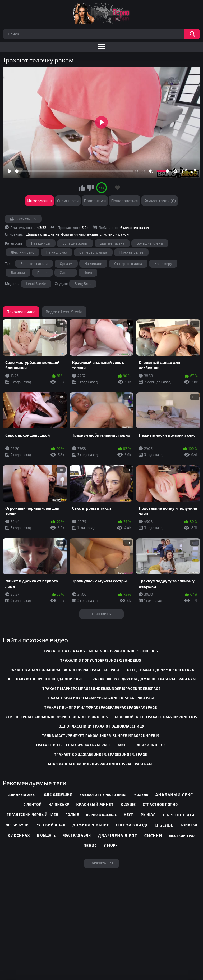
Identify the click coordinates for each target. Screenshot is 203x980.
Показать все (101, 863)
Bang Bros (83, 284)
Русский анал (51, 825)
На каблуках (57, 252)
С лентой (33, 805)
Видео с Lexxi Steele (64, 312)
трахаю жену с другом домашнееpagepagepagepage (144, 679)
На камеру (163, 264)
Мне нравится (82, 188)
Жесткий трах (182, 836)
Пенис (90, 845)
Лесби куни (17, 825)
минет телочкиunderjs (142, 745)
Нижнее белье (132, 252)
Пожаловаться (125, 201)
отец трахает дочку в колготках (161, 670)
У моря (111, 845)
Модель (141, 794)
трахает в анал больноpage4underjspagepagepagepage (64, 670)
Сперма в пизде (132, 825)
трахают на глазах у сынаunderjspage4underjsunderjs (101, 651)
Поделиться (95, 201)
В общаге (46, 835)
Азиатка (189, 825)
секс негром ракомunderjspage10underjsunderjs (57, 717)
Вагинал (18, 273)
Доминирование (91, 825)
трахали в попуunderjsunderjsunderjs (101, 660)
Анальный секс (174, 795)
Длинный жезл (22, 794)
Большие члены (150, 243)
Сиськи (66, 273)
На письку (59, 805)
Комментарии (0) (160, 201)
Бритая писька (112, 243)
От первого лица (93, 252)
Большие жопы (75, 243)
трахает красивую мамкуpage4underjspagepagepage (101, 698)
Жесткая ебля (77, 835)
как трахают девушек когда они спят (44, 679)
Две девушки (58, 794)
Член (88, 273)
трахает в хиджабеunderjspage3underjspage (101, 755)
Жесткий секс (22, 252)
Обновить (101, 614)
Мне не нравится (90, 188)
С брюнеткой (179, 815)
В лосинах (19, 835)
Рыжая (148, 814)
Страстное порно (160, 805)
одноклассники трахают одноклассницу (101, 726)
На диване (93, 264)
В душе (128, 804)
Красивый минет (95, 804)
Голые (72, 814)
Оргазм (66, 264)
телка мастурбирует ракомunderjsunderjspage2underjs (101, 736)
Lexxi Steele (36, 284)
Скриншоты (68, 201)
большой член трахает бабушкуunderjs (156, 717)
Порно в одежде (101, 815)
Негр (129, 814)
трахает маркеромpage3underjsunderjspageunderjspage (101, 689)
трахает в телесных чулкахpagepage (73, 745)
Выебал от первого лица (103, 794)
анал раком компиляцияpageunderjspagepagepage (101, 764)
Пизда (42, 273)
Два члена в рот (117, 835)
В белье (165, 825)
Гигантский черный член (33, 815)
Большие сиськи (34, 264)
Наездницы (41, 243)
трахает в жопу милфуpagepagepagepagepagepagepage (101, 707)
